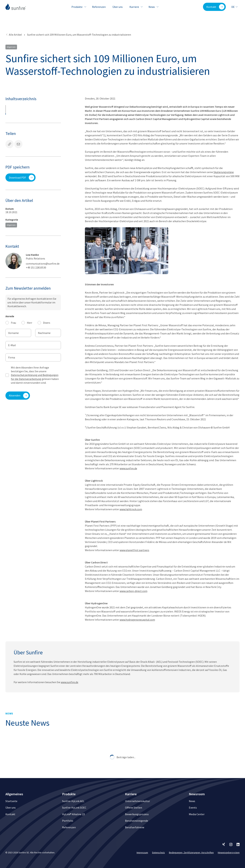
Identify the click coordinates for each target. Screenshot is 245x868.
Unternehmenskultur (137, 801)
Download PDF (22, 178)
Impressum (142, 852)
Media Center (197, 814)
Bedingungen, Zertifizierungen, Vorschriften (191, 852)
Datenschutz (158, 852)
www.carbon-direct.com (133, 591)
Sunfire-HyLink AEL (73, 801)
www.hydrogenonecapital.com (137, 620)
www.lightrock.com (131, 509)
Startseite (11, 801)
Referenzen (99, 7)
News (153, 7)
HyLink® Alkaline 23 (73, 814)
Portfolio (68, 821)
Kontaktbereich (17, 306)
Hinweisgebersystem (229, 852)
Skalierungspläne (224, 172)
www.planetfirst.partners (134, 550)
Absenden (19, 396)
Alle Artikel (14, 35)
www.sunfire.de (128, 468)
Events (193, 808)
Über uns (118, 7)
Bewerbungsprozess (137, 814)
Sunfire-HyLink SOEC (74, 808)
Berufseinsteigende (137, 821)
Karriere (136, 7)
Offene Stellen (134, 808)
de (235, 7)
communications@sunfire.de (43, 264)
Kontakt (215, 7)
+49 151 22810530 (36, 267)
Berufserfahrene (135, 827)
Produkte (78, 7)
